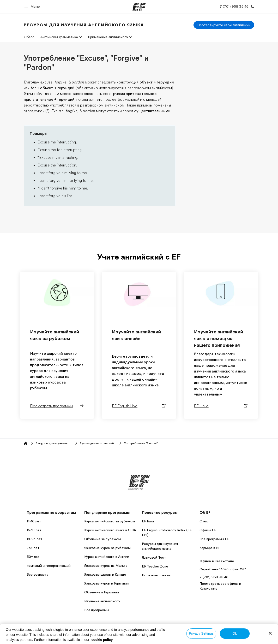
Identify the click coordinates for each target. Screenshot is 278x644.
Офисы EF (208, 530)
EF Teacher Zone (155, 566)
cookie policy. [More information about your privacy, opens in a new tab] (103, 640)
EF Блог (148, 521)
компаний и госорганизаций (49, 566)
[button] (33, 7)
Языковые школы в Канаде (105, 574)
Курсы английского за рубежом (110, 521)
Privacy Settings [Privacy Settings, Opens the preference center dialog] (201, 633)
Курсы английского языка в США (110, 530)
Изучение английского (102, 601)
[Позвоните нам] (236, 7)
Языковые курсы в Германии (106, 583)
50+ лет (33, 557)
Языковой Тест (154, 557)
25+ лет (33, 548)
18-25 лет (34, 539)
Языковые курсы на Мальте (106, 566)
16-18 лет (34, 530)
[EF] (139, 7)
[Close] (270, 633)
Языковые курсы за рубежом (107, 548)
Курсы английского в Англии (107, 557)
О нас (204, 521)
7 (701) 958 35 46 (214, 577)
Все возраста (37, 574)
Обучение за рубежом (103, 539)
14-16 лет (34, 521)
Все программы (97, 610)
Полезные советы (156, 575)
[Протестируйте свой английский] (224, 25)
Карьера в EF (210, 548)
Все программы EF (214, 539)
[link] (84, 25)
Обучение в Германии (102, 592)
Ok (235, 633)
